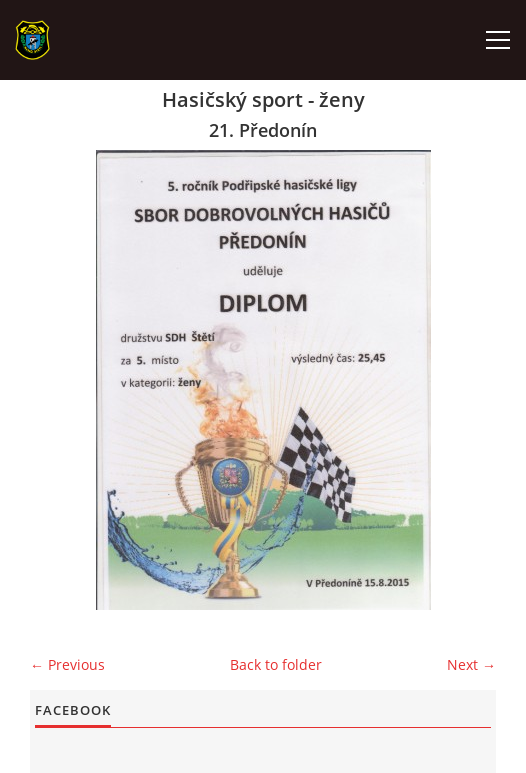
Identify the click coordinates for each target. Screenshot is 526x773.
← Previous (67, 664)
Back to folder (276, 664)
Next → (471, 664)
